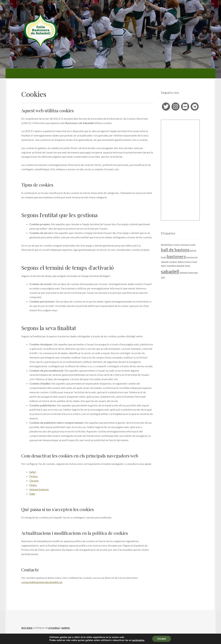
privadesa (54, 628)
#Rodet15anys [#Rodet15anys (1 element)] (167, 245)
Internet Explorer (39, 489)
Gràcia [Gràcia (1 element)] (187, 266)
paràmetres (138, 640)
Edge (32, 494)
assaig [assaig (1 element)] (193, 245)
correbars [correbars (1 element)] (173, 262)
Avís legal (27, 628)
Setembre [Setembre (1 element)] (184, 273)
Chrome (34, 481)
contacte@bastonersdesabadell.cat (42, 582)
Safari (33, 472)
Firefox (34, 476)
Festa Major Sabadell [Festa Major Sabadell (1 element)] (175, 266)
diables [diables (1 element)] (181, 262)
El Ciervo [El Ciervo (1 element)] (188, 262)
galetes (66, 628)
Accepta (162, 639)
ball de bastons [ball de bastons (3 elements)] (175, 250)
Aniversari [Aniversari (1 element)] (185, 245)
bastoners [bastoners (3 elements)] (176, 256)
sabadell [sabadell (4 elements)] (170, 271)
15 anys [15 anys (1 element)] (177, 245)
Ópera (33, 485)
